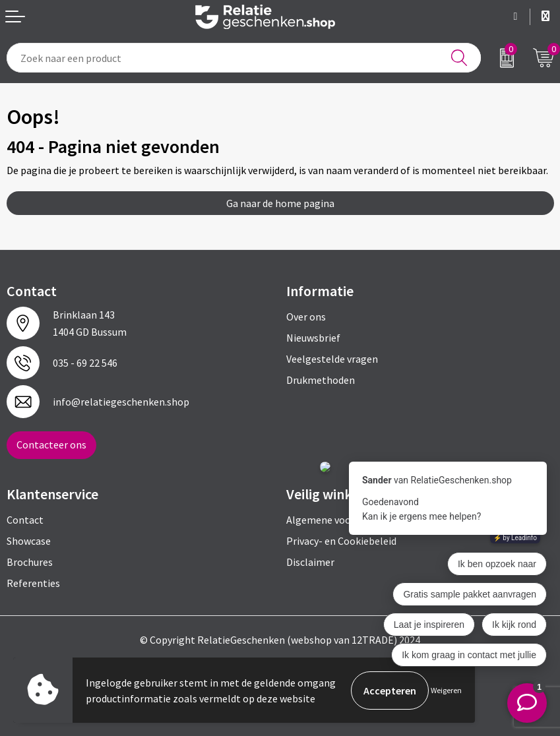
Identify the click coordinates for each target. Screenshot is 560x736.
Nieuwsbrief (313, 338)
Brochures (30, 562)
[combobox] (244, 58)
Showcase (29, 541)
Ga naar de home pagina (280, 203)
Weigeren (446, 690)
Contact (25, 520)
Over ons (306, 317)
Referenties (33, 583)
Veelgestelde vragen (332, 359)
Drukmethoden (321, 380)
